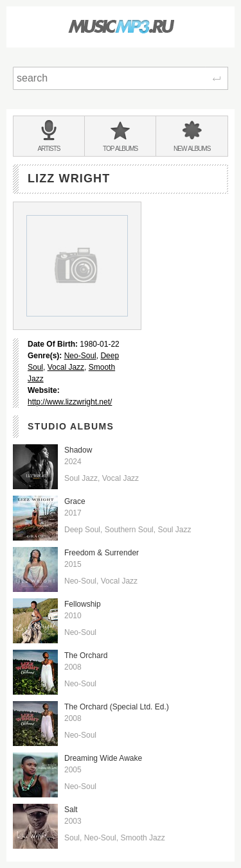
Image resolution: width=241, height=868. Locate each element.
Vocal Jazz (66, 367)
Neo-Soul (80, 356)
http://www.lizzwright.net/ (70, 402)
